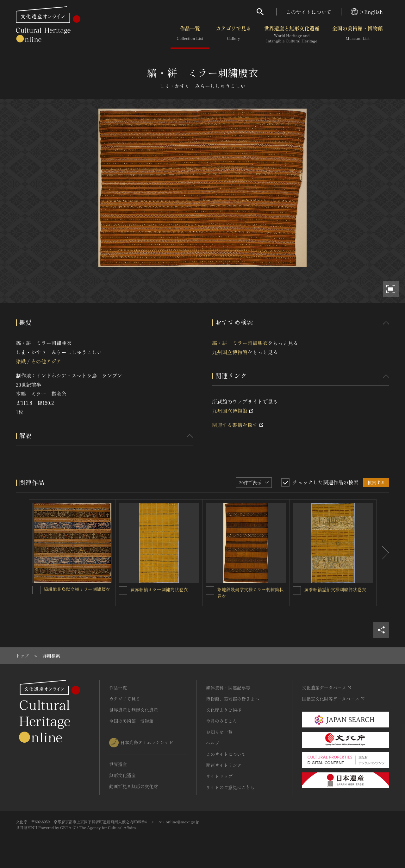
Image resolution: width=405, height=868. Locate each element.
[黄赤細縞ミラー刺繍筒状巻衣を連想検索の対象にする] (123, 590)
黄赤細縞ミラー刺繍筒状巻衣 (159, 589)
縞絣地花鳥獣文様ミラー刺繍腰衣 (77, 589)
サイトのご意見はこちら (230, 787)
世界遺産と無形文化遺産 (292, 35)
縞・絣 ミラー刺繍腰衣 (240, 343)
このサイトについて (309, 12)
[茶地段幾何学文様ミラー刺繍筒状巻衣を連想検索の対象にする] (210, 590)
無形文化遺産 (122, 775)
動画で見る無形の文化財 (134, 786)
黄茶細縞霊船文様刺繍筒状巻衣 (335, 589)
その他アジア (46, 361)
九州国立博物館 (230, 352)
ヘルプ (213, 743)
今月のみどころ (221, 721)
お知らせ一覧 (219, 732)
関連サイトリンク (224, 765)
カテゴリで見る (234, 35)
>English (367, 12)
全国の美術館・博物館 (358, 35)
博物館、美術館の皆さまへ (233, 699)
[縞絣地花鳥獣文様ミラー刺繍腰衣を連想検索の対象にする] (36, 590)
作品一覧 (190, 35)
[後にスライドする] (383, 553)
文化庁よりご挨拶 (224, 710)
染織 (21, 361)
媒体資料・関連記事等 (228, 688)
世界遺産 (118, 764)
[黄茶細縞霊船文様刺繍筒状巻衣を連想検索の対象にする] (297, 590)
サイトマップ (219, 776)
